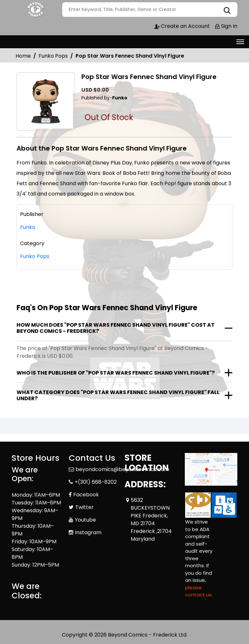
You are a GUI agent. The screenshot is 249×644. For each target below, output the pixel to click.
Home (23, 56)
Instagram (88, 532)
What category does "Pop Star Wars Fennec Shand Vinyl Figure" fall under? (118, 395)
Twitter (84, 507)
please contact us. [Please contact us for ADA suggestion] (199, 591)
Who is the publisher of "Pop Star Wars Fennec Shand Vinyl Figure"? (116, 373)
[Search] (150, 10)
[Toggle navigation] (240, 42)
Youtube (85, 520)
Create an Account (182, 26)
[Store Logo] (36, 10)
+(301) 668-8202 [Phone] (96, 482)
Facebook (86, 495)
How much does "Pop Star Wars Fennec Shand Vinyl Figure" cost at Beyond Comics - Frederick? (116, 328)
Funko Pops (53, 56)
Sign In (226, 26)
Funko (28, 227)
